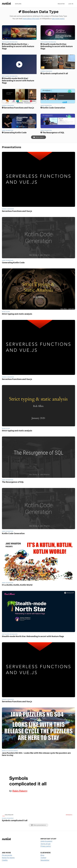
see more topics (58, 19)
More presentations (38, 825)
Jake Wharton (46, 105)
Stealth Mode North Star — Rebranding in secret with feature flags (18, 46)
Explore (18, 4)
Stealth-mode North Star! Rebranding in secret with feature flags (18, 81)
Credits (5, 860)
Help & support (46, 841)
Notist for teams (8, 858)
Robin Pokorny (46, 71)
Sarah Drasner (8, 105)
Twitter (43, 858)
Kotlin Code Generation (53, 108)
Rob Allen (6, 312)
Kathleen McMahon (10, 42)
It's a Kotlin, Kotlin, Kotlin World (17, 585)
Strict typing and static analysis (17, 314)
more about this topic (31, 19)
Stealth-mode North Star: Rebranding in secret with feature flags (57, 46)
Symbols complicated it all (54, 73)
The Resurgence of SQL (52, 133)
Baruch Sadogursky (10, 751)
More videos (38, 137)
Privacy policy (46, 846)
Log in (71, 4)
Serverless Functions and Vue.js (18, 108)
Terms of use (45, 844)
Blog (42, 855)
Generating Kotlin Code (14, 133)
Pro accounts (7, 855)
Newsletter (45, 860)
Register (61, 4)
